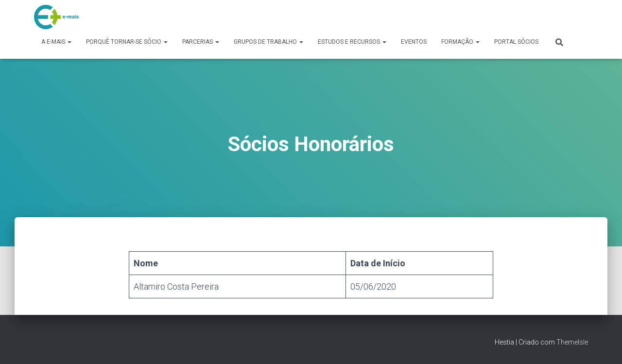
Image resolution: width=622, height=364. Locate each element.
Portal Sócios (516, 42)
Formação (460, 42)
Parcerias (201, 42)
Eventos (414, 42)
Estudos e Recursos (352, 42)
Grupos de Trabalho (268, 42)
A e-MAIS (56, 42)
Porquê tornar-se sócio (127, 42)
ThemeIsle (572, 342)
